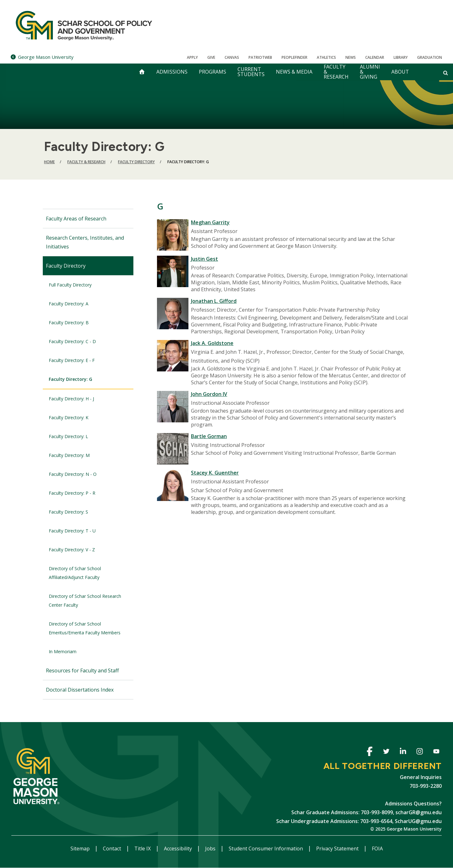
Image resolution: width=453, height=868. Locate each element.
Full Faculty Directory (70, 285)
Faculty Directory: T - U (72, 531)
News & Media (294, 72)
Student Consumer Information (266, 849)
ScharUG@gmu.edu (418, 821)
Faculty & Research (336, 72)
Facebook (369, 752)
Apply (192, 57)
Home (49, 162)
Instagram (419, 752)
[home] (142, 72)
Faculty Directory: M (69, 455)
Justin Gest (204, 259)
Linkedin (403, 752)
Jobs (211, 849)
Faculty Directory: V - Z (72, 550)
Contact (113, 849)
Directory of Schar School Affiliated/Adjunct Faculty (75, 573)
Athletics (326, 57)
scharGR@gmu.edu (419, 812)
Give (211, 57)
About (400, 72)
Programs (213, 72)
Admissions (172, 72)
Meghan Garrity (210, 222)
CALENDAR (375, 57)
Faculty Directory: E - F (72, 360)
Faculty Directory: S (68, 512)
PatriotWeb (260, 57)
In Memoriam (63, 651)
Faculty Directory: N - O (73, 474)
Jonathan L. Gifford (214, 301)
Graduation (430, 57)
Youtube (436, 752)
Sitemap (81, 849)
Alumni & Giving (370, 72)
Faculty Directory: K (69, 417)
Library (401, 57)
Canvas (232, 57)
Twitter (386, 752)
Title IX (143, 849)
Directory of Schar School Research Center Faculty (85, 601)
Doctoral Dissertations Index (80, 690)
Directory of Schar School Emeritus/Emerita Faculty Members (85, 628)
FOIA (377, 849)
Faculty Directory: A (69, 304)
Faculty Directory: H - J (71, 399)
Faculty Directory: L (68, 436)
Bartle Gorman (209, 436)
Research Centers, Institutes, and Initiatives (85, 242)
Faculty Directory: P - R (72, 493)
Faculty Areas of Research (76, 219)
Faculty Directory (136, 162)
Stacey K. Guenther (215, 473)
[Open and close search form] (446, 73)
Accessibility (179, 849)
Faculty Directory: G (70, 379)
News (351, 57)
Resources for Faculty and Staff (82, 670)
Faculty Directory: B (69, 323)
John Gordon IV (209, 394)
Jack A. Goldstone (212, 343)
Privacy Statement (338, 849)
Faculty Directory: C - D (72, 341)
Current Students (251, 72)
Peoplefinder (294, 57)
